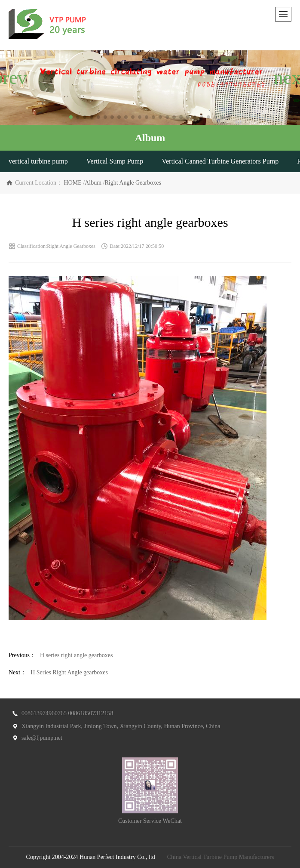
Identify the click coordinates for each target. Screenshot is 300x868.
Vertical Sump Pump (115, 161)
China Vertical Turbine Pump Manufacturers (221, 857)
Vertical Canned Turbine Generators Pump (220, 161)
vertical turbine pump (38, 161)
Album (93, 183)
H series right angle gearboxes (77, 655)
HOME (73, 183)
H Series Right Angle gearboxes (69, 672)
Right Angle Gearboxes (133, 183)
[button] (71, 117)
